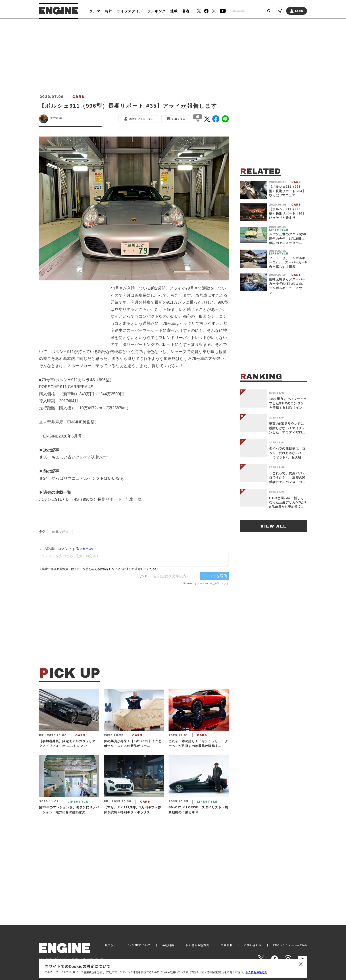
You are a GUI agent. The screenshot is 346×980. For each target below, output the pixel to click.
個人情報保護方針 (256, 972)
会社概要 (168, 945)
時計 (109, 11)
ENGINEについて (139, 945)
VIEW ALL (273, 526)
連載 (174, 11)
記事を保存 (178, 119)
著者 (186, 11)
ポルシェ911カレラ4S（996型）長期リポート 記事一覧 (90, 499)
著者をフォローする (141, 119)
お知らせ (110, 945)
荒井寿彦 (56, 118)
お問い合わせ (253, 945)
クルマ (95, 11)
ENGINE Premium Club (290, 945)
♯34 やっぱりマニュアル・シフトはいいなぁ (81, 478)
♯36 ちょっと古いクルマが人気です (73, 457)
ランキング (157, 11)
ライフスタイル (130, 11)
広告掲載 (227, 945)
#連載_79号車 (60, 532)
